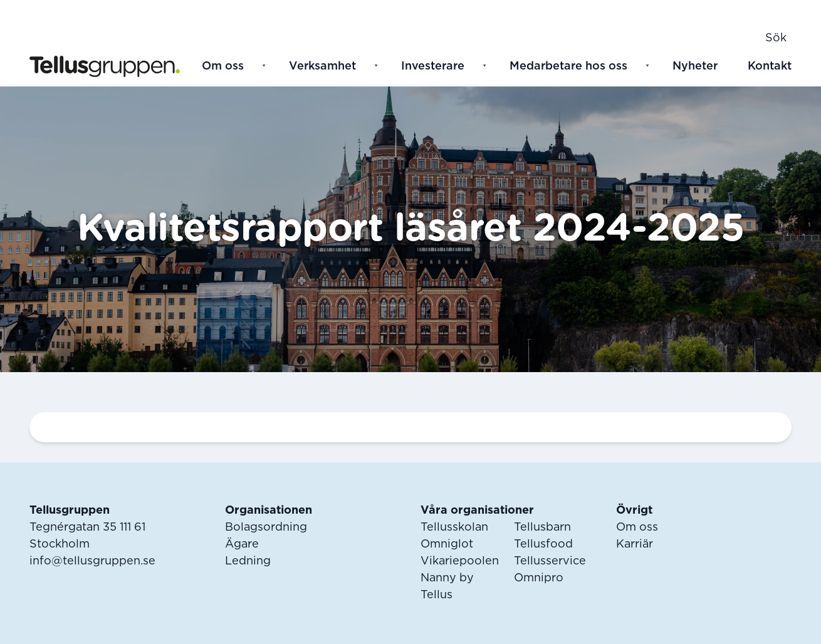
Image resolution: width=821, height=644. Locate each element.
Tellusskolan (454, 527)
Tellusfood (543, 544)
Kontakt (770, 66)
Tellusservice (550, 561)
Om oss (223, 66)
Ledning (248, 561)
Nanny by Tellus (447, 587)
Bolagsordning (266, 527)
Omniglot (447, 544)
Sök (776, 38)
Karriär (635, 544)
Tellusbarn (542, 527)
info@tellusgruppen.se (92, 561)
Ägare (242, 544)
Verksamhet (322, 66)
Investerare (433, 66)
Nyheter (695, 66)
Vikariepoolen (460, 561)
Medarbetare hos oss (568, 66)
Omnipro (539, 578)
